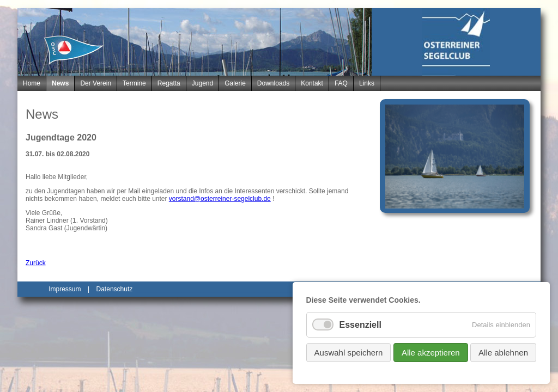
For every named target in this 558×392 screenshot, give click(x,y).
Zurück (36, 263)
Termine (134, 83)
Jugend (202, 83)
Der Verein (96, 83)
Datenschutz (115, 289)
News (60, 83)
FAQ (341, 83)
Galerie (235, 83)
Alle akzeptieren (431, 353)
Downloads (273, 83)
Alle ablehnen (503, 353)
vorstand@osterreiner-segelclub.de (220, 199)
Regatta (169, 83)
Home (32, 83)
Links (367, 83)
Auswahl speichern (349, 353)
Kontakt (312, 83)
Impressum (65, 289)
